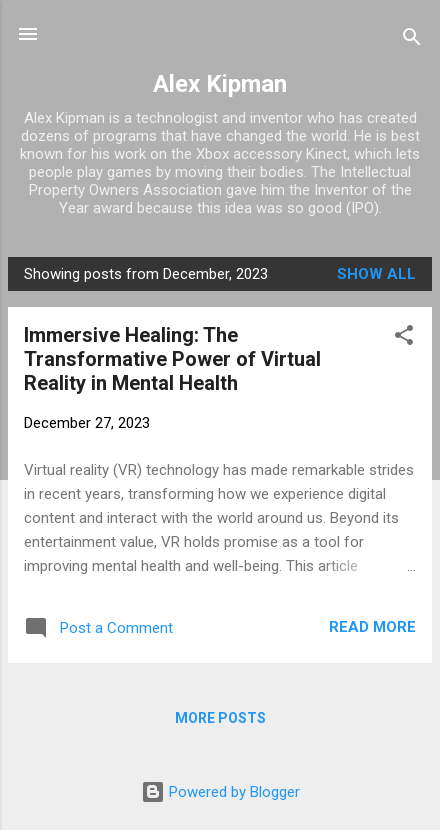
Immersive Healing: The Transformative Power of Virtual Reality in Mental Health (172, 359)
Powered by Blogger (220, 792)
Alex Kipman (220, 84)
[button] (404, 338)
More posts (220, 718)
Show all (376, 274)
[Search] (412, 40)
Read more (372, 627)
